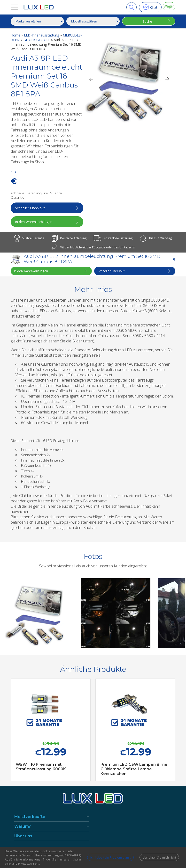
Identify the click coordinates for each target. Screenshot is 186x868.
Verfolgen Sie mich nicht (157, 855)
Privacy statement (57, 864)
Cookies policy (28, 864)
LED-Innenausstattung (42, 35)
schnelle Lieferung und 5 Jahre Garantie (36, 195)
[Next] (168, 79)
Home (16, 35)
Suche (145, 21)
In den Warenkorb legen (35, 222)
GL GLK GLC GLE (37, 40)
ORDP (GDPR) (45, 855)
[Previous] (91, 79)
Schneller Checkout (31, 208)
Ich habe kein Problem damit (99, 855)
